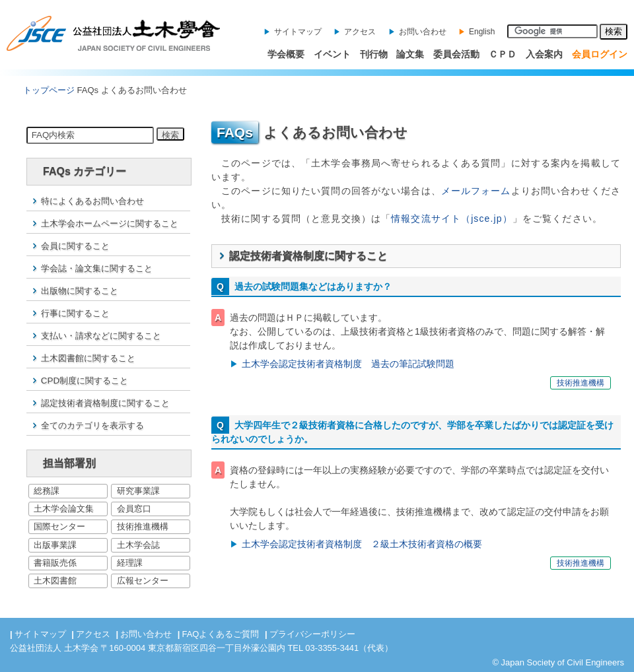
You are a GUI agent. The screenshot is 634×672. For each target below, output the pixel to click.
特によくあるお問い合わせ (92, 201)
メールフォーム (476, 191)
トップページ (49, 90)
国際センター (59, 526)
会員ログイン (600, 54)
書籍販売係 (55, 563)
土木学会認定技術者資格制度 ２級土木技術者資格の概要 (362, 544)
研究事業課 (138, 491)
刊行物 (374, 54)
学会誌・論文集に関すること (97, 268)
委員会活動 (456, 54)
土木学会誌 (138, 545)
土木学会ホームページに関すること (110, 223)
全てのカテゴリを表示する (92, 425)
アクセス (360, 32)
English (482, 32)
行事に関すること (75, 313)
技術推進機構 (143, 526)
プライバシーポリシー (312, 634)
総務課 (47, 491)
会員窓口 (134, 509)
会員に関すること (75, 246)
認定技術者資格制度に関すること (105, 403)
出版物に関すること (80, 291)
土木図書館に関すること (88, 358)
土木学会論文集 (64, 509)
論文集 (410, 54)
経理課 (130, 563)
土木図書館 (55, 581)
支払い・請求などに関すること (101, 336)
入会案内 (544, 54)
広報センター (143, 581)
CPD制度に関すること (85, 381)
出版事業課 (55, 545)
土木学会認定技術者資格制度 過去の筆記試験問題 (348, 364)
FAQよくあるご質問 (220, 634)
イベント (332, 54)
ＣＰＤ (503, 54)
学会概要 (286, 54)
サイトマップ (298, 32)
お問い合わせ (423, 32)
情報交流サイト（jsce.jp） (452, 218)
